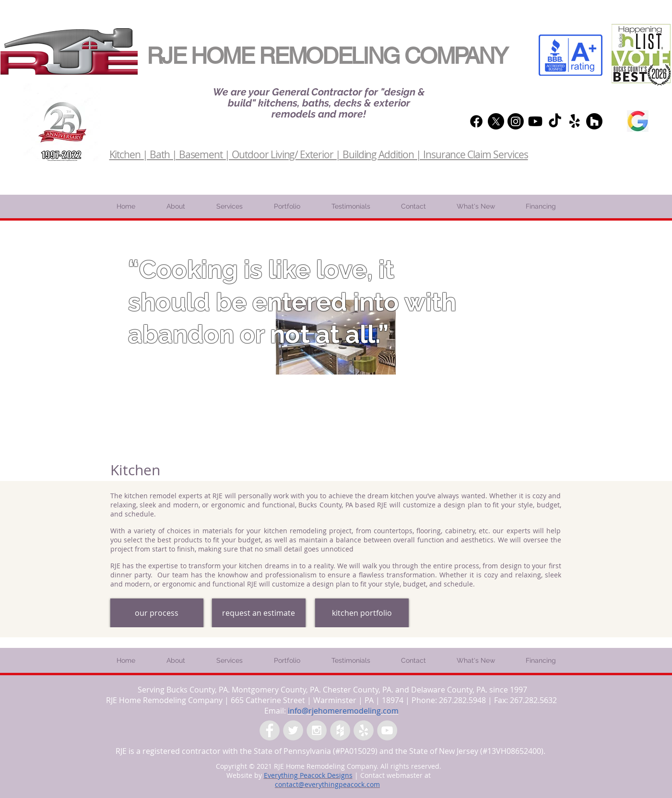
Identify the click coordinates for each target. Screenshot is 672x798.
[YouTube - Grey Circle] (387, 730)
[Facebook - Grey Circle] (270, 730)
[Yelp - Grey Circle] (364, 730)
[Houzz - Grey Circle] (340, 730)
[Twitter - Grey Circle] (293, 730)
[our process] (157, 613)
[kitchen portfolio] (362, 613)
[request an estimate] (259, 613)
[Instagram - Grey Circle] (317, 730)
